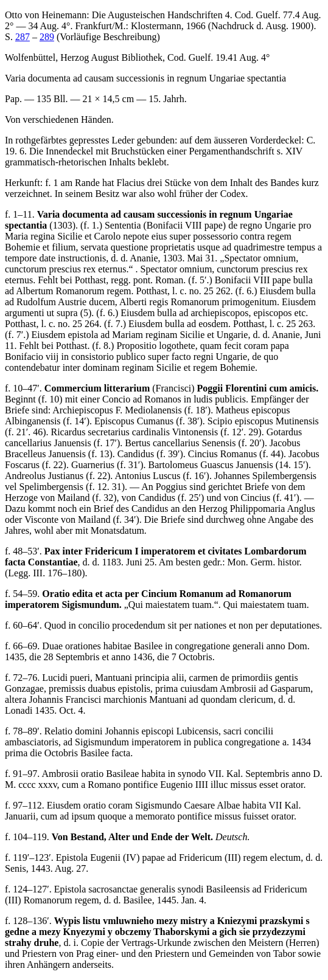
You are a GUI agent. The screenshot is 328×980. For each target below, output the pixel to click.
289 (47, 37)
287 (23, 37)
